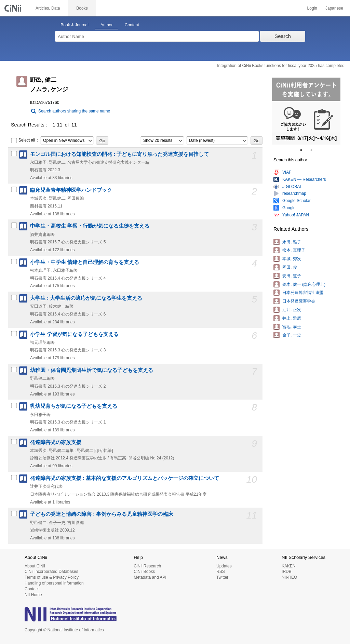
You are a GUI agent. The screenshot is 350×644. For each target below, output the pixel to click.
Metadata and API (150, 577)
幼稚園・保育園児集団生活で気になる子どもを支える (92, 370)
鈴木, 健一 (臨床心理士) (304, 284)
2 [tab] (314, 150)
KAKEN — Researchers (304, 179)
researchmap (294, 193)
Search (283, 36)
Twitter (222, 577)
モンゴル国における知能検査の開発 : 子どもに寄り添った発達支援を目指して (119, 154)
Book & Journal (74, 25)
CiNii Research (147, 566)
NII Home (33, 595)
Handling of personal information (54, 583)
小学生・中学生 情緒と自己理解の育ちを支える (85, 262)
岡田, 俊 (290, 267)
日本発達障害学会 (299, 301)
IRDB (287, 572)
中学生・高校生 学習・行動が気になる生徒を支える (90, 226)
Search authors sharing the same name (74, 111)
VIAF (287, 172)
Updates (224, 566)
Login (312, 8)
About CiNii (35, 566)
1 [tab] (304, 150)
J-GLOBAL (292, 187)
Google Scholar (297, 201)
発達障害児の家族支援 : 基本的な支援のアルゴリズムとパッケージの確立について (125, 478)
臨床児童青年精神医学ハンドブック (71, 190)
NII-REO (289, 577)
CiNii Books (144, 572)
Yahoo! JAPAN (296, 215)
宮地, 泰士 (292, 327)
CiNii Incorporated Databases (51, 572)
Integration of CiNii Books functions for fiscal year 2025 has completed (281, 66)
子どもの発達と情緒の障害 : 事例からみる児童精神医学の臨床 (102, 514)
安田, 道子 (292, 276)
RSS (221, 572)
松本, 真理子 (294, 250)
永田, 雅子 (292, 242)
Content (132, 25)
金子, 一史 (292, 335)
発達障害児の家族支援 (56, 442)
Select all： (25, 140)
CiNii (14, 8)
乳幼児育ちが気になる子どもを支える (74, 406)
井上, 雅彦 (292, 318)
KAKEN (289, 566)
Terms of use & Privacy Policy (52, 577)
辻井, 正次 (292, 310)
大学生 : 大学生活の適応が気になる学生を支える (86, 298)
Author (106, 25)
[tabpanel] (306, 111)
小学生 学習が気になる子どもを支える (74, 334)
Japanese (334, 8)
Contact (32, 589)
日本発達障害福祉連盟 (303, 293)
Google (289, 208)
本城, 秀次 (292, 259)
